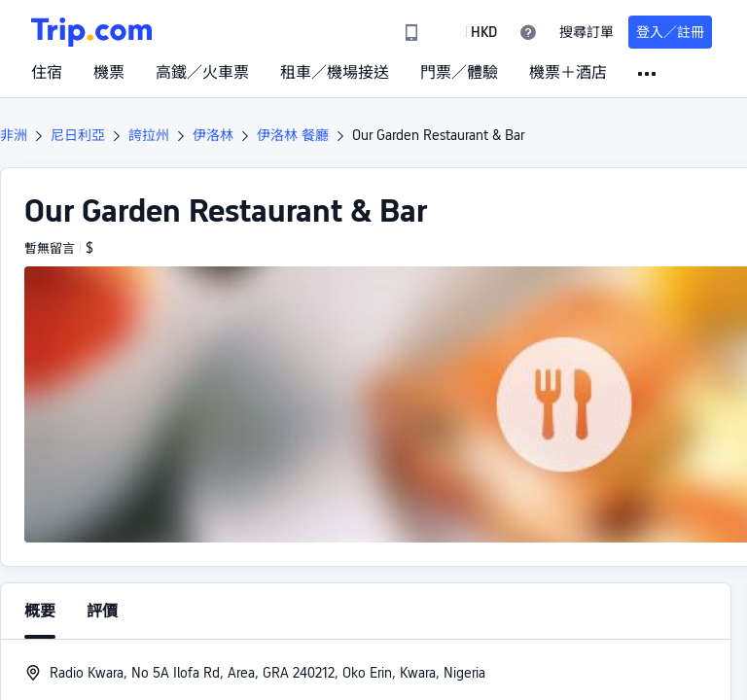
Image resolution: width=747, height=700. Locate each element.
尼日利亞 (78, 135)
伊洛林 (213, 135)
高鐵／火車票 (202, 73)
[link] (411, 32)
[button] (470, 32)
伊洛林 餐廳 (293, 135)
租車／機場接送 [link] (335, 73)
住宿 (47, 73)
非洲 (14, 135)
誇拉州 (149, 135)
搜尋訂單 (587, 32)
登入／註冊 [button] (670, 32)
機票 (109, 73)
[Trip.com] (91, 32)
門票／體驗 (459, 73)
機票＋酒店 (568, 73)
